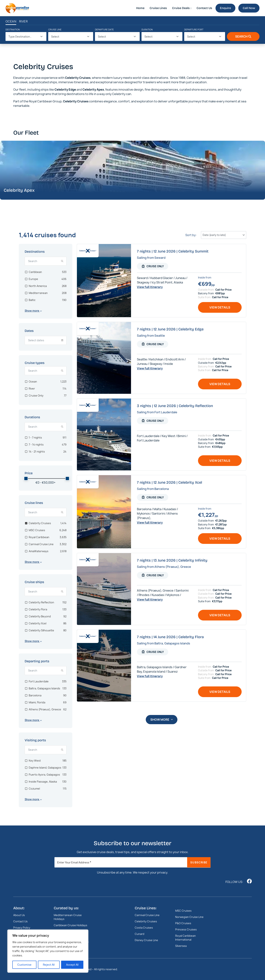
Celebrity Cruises (146, 921)
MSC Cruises (183, 911)
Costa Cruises (144, 928)
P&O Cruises (183, 923)
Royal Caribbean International (185, 938)
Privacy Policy (22, 928)
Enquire (225, 8)
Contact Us (204, 8)
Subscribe (199, 862)
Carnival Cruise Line (147, 915)
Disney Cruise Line (146, 940)
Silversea (181, 946)
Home (140, 8)
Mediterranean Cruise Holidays (68, 917)
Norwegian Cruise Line (189, 917)
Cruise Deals (181, 8)
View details (220, 307)
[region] (48, 951)
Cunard (139, 934)
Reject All (49, 965)
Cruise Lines (158, 8)
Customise (24, 965)
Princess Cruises (186, 929)
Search (243, 36)
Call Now (249, 8)
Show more (162, 720)
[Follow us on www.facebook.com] (249, 881)
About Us (19, 915)
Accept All (72, 965)
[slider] (26, 478)
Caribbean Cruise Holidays (70, 925)
